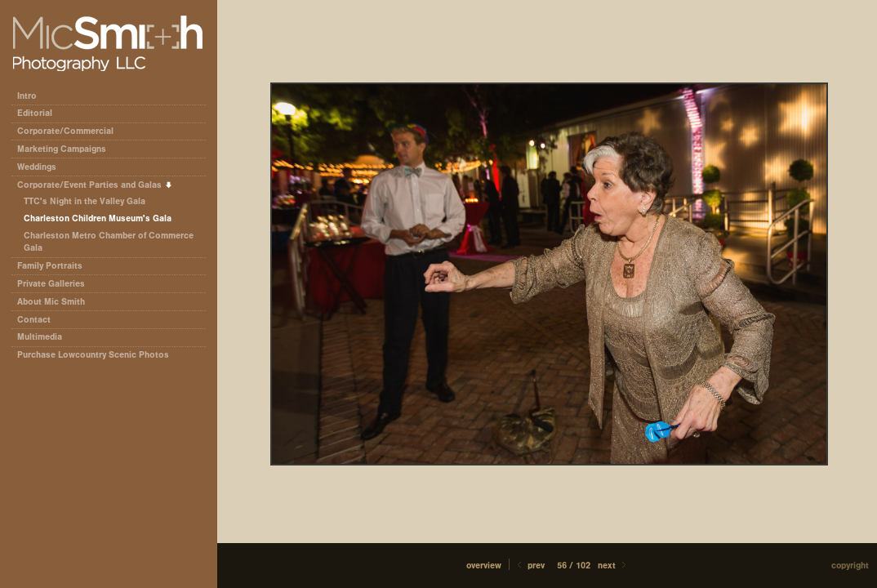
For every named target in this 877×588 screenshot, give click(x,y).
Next (613, 566)
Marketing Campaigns (62, 149)
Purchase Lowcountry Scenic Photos (93, 355)
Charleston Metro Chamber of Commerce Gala (109, 242)
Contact (34, 320)
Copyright (850, 566)
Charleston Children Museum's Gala (98, 218)
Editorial (40, 113)
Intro (27, 96)
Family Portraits (50, 266)
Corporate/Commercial (71, 131)
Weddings (37, 167)
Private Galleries (51, 284)
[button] (484, 566)
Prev (530, 566)
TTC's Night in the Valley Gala (85, 201)
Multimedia (40, 337)
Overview (484, 566)
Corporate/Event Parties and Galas (95, 185)
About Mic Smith (51, 302)
